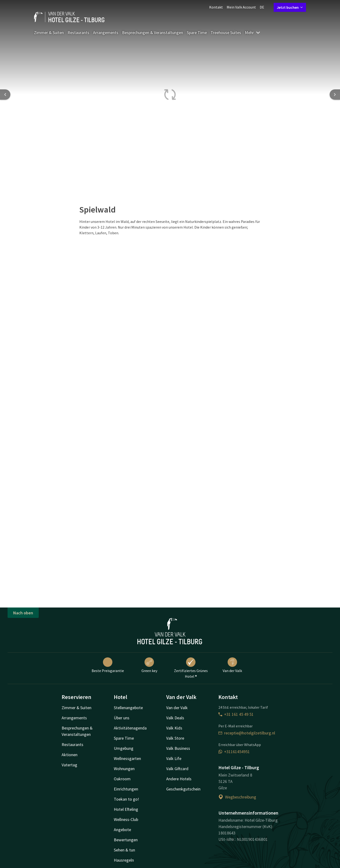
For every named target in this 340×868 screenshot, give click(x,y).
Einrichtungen (126, 789)
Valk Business (178, 748)
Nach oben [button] (23, 613)
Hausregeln (124, 860)
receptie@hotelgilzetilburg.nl (247, 733)
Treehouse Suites (226, 33)
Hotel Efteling (126, 809)
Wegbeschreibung (237, 797)
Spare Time (197, 33)
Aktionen (70, 755)
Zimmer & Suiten (49, 33)
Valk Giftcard (177, 769)
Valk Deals (175, 718)
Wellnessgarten (127, 758)
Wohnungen (124, 769)
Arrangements (106, 33)
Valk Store (175, 738)
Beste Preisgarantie (108, 665)
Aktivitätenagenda (130, 728)
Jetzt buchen (290, 7)
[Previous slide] (5, 95)
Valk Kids (174, 728)
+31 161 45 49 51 (236, 714)
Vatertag (69, 765)
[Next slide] (335, 95)
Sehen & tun (124, 850)
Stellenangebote (128, 708)
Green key (149, 665)
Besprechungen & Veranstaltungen (153, 33)
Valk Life (174, 758)
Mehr (253, 33)
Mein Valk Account (241, 7)
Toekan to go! (126, 799)
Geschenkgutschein (183, 789)
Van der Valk (232, 665)
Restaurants (78, 33)
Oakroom (122, 779)
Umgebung (124, 748)
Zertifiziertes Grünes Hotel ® (191, 668)
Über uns (122, 718)
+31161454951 (234, 752)
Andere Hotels (179, 779)
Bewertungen (126, 840)
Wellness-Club (126, 819)
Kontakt (216, 7)
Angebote (122, 830)
